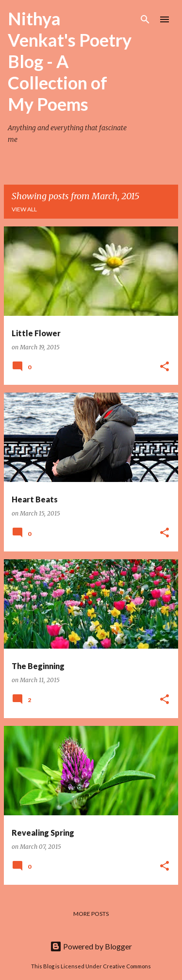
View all (24, 209)
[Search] (145, 19)
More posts (91, 914)
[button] (165, 367)
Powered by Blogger (91, 946)
